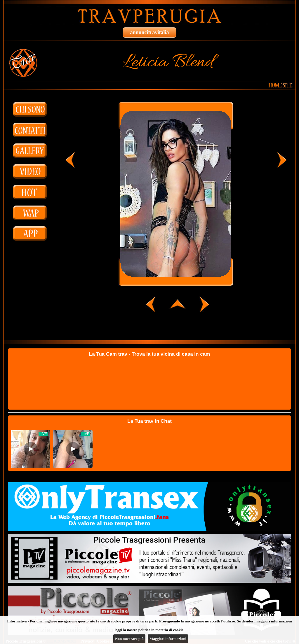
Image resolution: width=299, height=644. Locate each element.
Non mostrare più (129, 639)
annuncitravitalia (149, 32)
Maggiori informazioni (168, 639)
